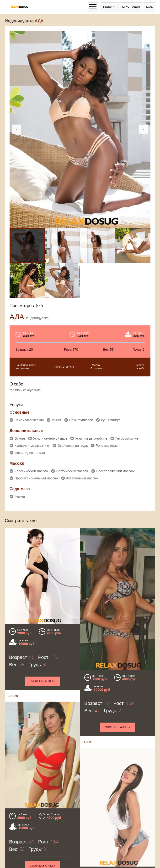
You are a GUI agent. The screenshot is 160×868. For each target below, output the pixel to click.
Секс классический (29, 420)
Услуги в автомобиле (91, 438)
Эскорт (20, 438)
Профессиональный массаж (36, 478)
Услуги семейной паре (50, 438)
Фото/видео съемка (30, 453)
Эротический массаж (72, 471)
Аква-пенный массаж (82, 478)
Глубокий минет (128, 438)
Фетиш (20, 497)
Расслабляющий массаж (115, 471)
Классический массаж (31, 471)
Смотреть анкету (42, 681)
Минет (56, 420)
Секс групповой (81, 420)
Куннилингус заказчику (32, 446)
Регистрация (130, 7)
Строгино (68, 367)
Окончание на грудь (73, 446)
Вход (149, 7)
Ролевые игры (107, 446)
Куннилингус (111, 420)
